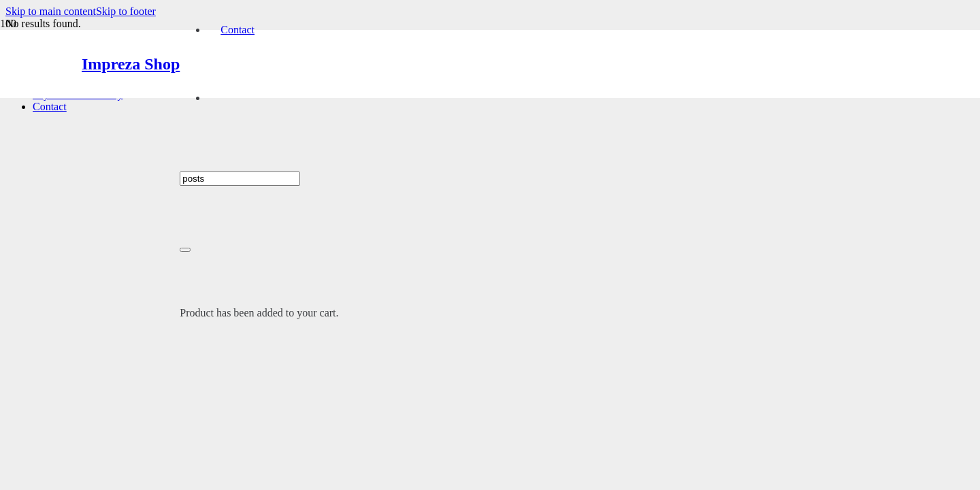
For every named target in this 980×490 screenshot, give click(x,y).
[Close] (185, 250)
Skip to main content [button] (51, 11)
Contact (50, 107)
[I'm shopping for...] (240, 179)
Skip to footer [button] (126, 11)
